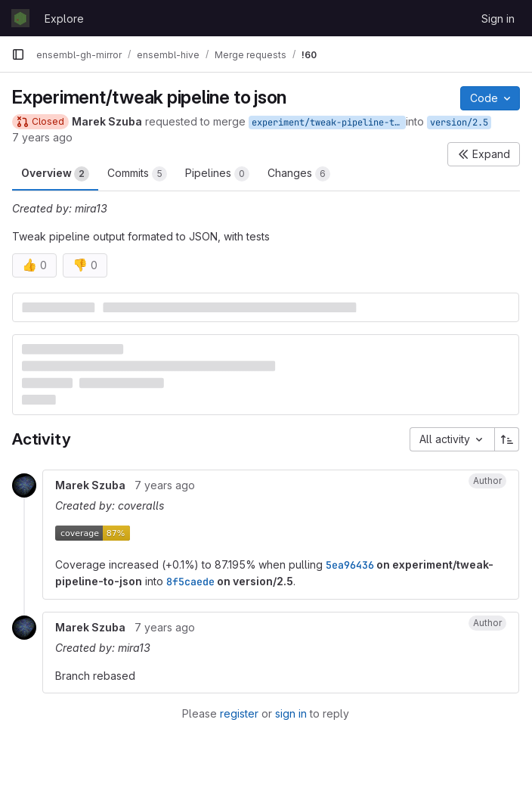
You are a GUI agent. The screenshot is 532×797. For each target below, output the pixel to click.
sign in (291, 713)
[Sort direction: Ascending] (507, 439)
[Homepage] (20, 18)
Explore (64, 19)
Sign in (498, 19)
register (239, 713)
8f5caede (190, 581)
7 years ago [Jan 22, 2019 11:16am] (42, 137)
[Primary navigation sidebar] (18, 54)
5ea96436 (350, 565)
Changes (299, 174)
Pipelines (217, 174)
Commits (137, 174)
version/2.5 (459, 122)
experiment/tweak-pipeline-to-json (329, 122)
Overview (55, 174)
